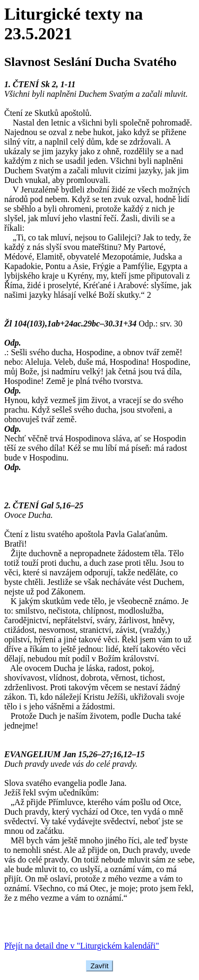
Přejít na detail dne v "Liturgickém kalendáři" (82, 946)
